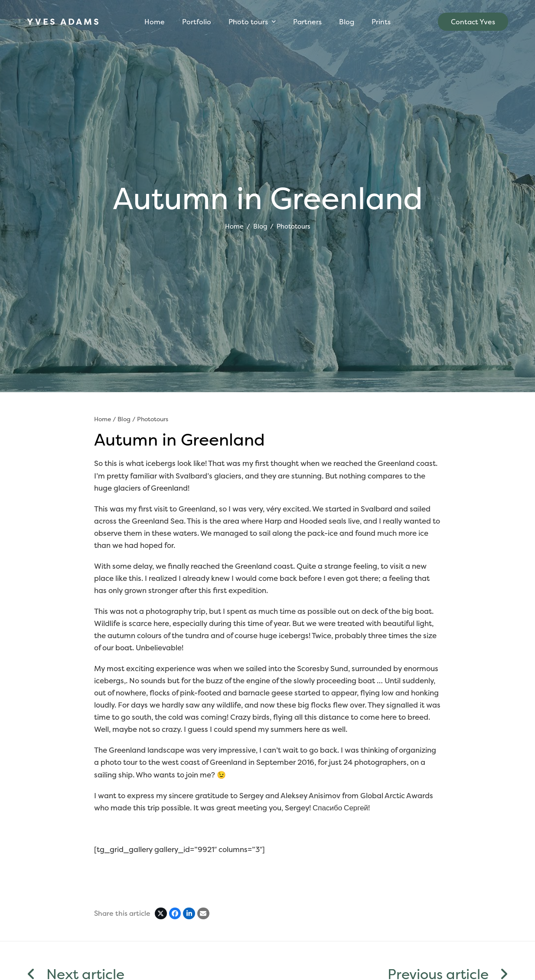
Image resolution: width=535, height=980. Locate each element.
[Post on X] (161, 914)
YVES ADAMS (64, 21)
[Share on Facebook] (175, 914)
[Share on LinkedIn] (189, 914)
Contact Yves (473, 22)
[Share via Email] (203, 914)
